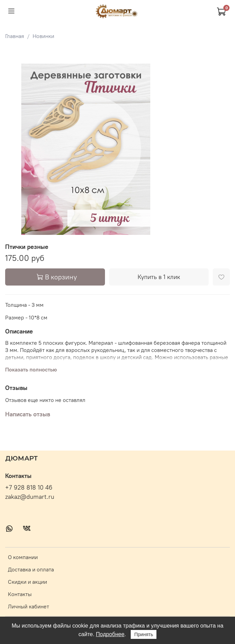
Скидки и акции (27, 582)
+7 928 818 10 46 (29, 488)
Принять (144, 634)
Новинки (43, 36)
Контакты (20, 594)
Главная (15, 36)
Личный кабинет (28, 606)
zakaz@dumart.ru (30, 497)
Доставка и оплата (31, 569)
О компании (23, 557)
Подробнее (110, 634)
